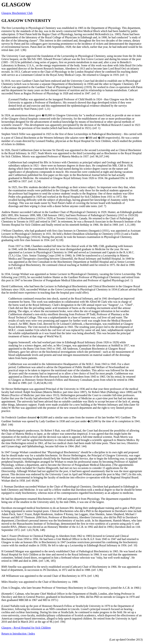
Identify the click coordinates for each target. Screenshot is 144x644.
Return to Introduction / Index (18, 634)
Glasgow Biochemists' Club (17, 13)
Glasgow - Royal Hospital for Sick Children (26, 628)
